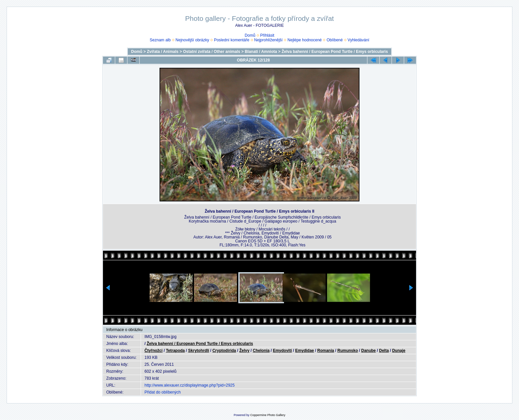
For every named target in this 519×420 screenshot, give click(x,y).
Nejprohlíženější (268, 40)
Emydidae (305, 351)
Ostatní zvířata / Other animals (212, 52)
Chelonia (261, 351)
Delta (384, 351)
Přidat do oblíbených (162, 392)
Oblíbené (335, 40)
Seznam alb (160, 40)
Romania (326, 351)
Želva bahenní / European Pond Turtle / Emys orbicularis (335, 52)
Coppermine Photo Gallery (268, 415)
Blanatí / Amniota (261, 52)
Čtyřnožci (153, 351)
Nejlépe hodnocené (305, 40)
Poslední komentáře (232, 40)
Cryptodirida (224, 351)
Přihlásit (267, 35)
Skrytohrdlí (198, 351)
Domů (250, 35)
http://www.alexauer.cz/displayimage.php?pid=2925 (189, 385)
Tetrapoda (175, 351)
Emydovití (282, 351)
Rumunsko (348, 351)
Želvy (244, 351)
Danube (368, 351)
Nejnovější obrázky (192, 40)
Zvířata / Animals (163, 52)
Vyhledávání (358, 40)
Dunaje (399, 351)
